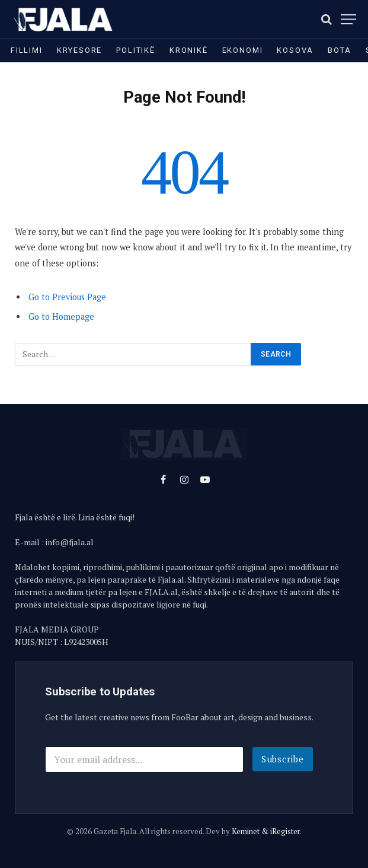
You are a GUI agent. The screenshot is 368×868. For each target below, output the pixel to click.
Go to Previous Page (67, 297)
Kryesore (80, 50)
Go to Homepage (61, 317)
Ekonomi (243, 50)
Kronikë (189, 50)
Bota (339, 50)
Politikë (136, 50)
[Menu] (348, 19)
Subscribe (283, 759)
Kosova (295, 50)
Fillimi (27, 50)
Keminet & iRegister (266, 831)
